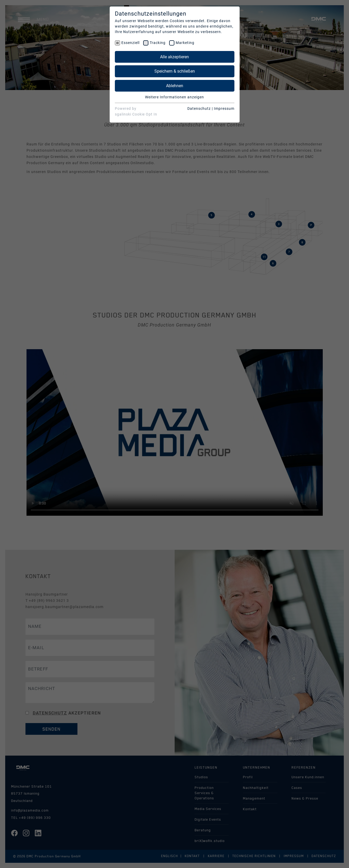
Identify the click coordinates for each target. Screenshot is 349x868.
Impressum (224, 108)
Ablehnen (175, 86)
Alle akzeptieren (174, 57)
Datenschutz (199, 108)
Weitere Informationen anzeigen (174, 97)
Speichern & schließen (175, 71)
